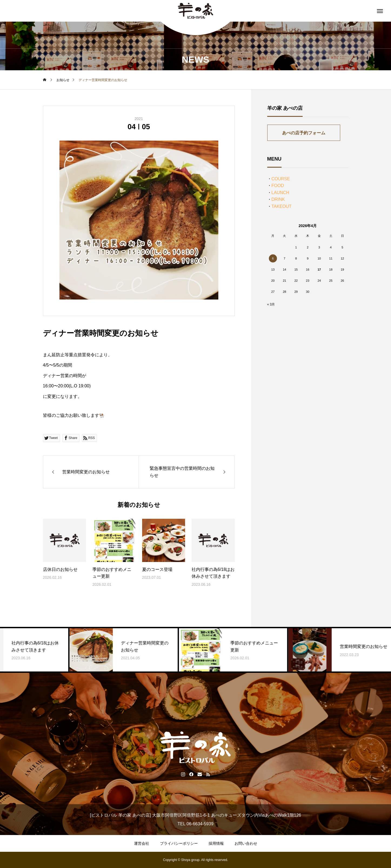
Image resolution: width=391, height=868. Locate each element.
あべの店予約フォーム (304, 133)
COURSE (281, 179)
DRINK (278, 199)
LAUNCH (280, 193)
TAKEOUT (282, 206)
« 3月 (271, 304)
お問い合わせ (246, 843)
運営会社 (142, 843)
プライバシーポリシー (179, 843)
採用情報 (216, 843)
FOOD (278, 186)
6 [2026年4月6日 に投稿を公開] (273, 258)
